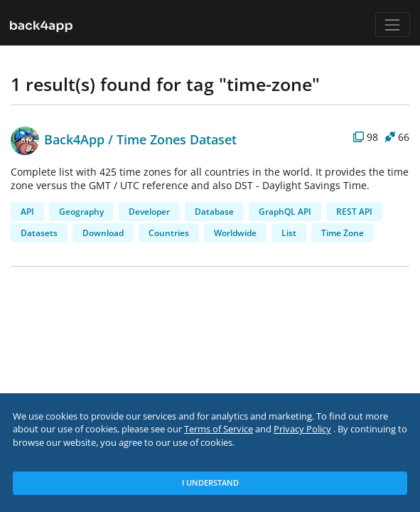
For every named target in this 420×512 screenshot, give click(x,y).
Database (214, 212)
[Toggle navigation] (393, 25)
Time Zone (343, 233)
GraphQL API (285, 212)
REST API (354, 212)
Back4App (58, 139)
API (27, 212)
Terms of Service (219, 429)
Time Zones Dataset (177, 139)
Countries (169, 233)
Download (103, 233)
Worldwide (235, 233)
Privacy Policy (302, 429)
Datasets (39, 233)
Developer (149, 212)
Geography (81, 212)
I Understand (210, 482)
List (289, 233)
